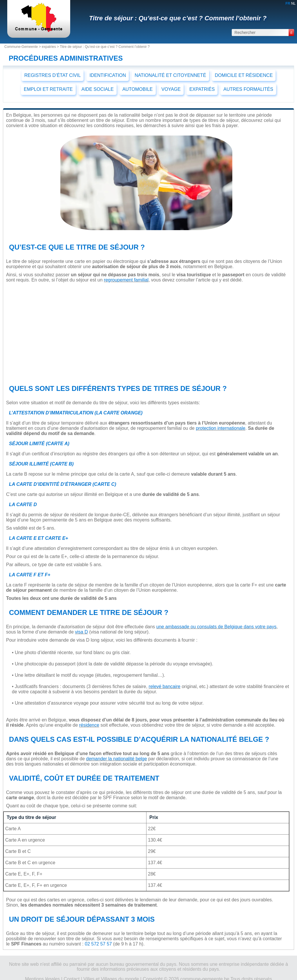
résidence (89, 725)
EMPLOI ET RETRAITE (48, 89)
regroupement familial (126, 280)
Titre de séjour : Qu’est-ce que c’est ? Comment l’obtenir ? (178, 18)
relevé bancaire (165, 686)
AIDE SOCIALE (98, 89)
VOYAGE (171, 89)
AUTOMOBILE (138, 89)
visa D (81, 632)
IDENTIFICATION (108, 75)
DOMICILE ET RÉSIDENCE (244, 75)
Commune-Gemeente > (23, 47)
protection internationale (221, 428)
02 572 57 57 (98, 944)
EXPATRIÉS (202, 89)
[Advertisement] (146, 332)
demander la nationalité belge (117, 759)
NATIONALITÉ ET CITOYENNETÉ (170, 75)
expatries (49, 47)
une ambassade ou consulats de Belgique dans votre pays (217, 627)
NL (293, 3)
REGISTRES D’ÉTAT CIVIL (53, 75)
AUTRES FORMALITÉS (248, 89)
